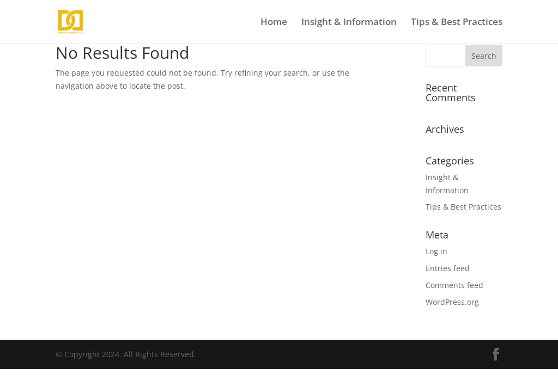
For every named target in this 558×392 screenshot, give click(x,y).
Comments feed (454, 285)
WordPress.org (452, 302)
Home (274, 23)
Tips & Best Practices (457, 23)
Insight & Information (349, 23)
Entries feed (448, 268)
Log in (436, 251)
